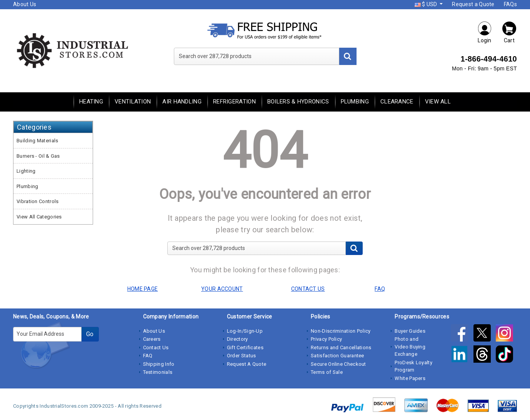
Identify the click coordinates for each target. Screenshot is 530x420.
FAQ (148, 356)
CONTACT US (308, 289)
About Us (25, 4)
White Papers (410, 378)
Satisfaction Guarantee (337, 356)
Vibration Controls (37, 201)
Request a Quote (473, 4)
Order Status (242, 356)
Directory (237, 339)
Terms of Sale (327, 372)
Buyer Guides (410, 331)
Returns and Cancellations (341, 347)
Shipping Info (159, 364)
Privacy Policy (326, 339)
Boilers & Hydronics (298, 102)
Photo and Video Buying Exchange (410, 347)
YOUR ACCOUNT (222, 289)
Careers (152, 339)
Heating (91, 102)
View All (438, 102)
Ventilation (133, 102)
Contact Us (156, 347)
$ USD (427, 4)
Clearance (397, 102)
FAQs (510, 4)
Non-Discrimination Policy (341, 331)
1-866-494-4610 (489, 59)
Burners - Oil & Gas (38, 156)
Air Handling (182, 102)
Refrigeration (234, 102)
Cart (509, 32)
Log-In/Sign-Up (245, 331)
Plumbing (355, 102)
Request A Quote (247, 364)
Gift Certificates (245, 347)
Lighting (26, 171)
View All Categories (39, 217)
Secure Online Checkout (338, 364)
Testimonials (158, 372)
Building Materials (37, 141)
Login (485, 32)
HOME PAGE (143, 289)
